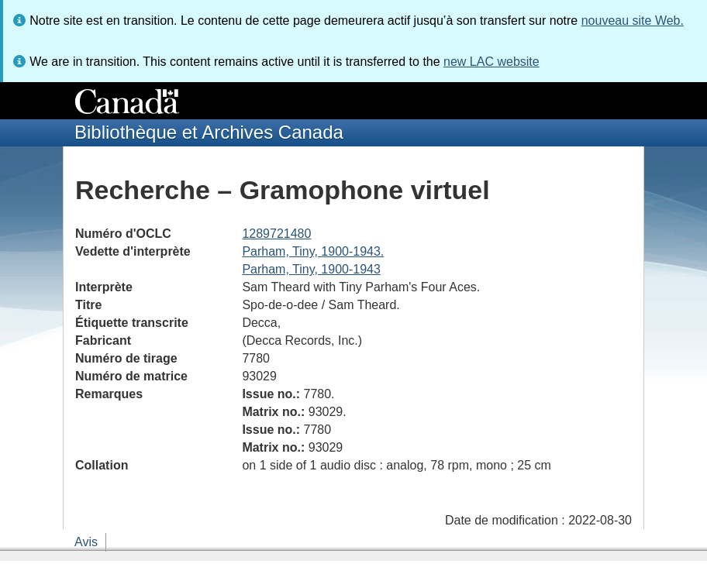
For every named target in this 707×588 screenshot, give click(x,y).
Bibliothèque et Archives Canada (209, 132)
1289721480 (276, 234)
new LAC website (491, 62)
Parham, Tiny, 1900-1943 (311, 269)
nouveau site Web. (633, 21)
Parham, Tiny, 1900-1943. (313, 251)
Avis (86, 542)
